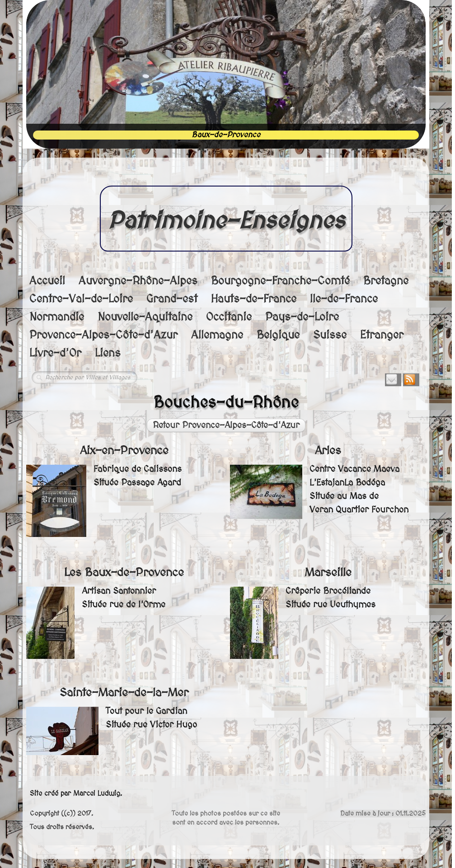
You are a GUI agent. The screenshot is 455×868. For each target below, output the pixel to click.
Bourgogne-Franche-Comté (280, 281)
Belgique (278, 335)
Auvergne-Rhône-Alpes (138, 281)
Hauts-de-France (254, 299)
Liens (108, 353)
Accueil (47, 281)
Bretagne (386, 281)
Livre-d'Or (55, 353)
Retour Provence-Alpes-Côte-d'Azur (226, 425)
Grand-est (172, 299)
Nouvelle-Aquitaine (145, 317)
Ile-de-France (344, 299)
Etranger (382, 335)
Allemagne (217, 335)
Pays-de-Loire (302, 317)
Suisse (330, 335)
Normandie (57, 317)
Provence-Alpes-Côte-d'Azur (103, 335)
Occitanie (229, 317)
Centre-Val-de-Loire (81, 299)
